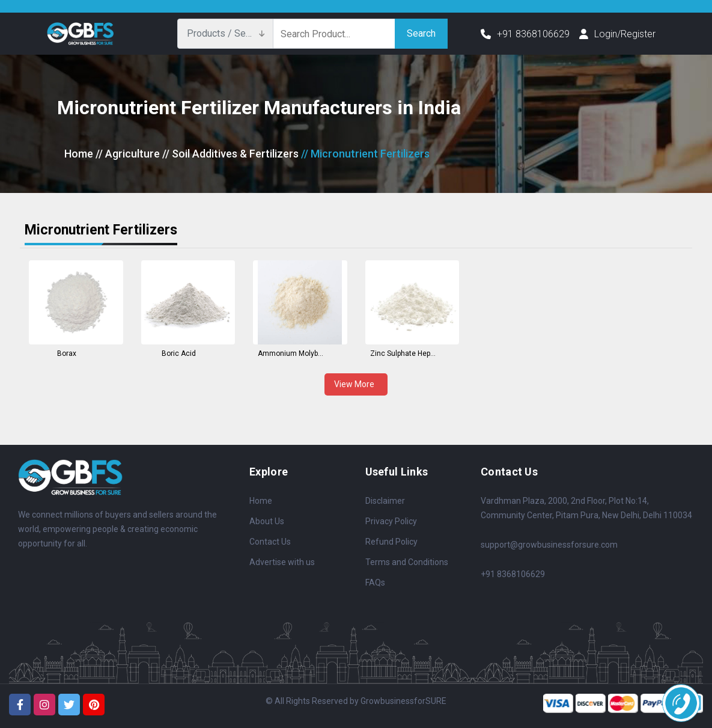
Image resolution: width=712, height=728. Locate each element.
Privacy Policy (391, 521)
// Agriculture (128, 154)
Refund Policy (391, 542)
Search (421, 33)
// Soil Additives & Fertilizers (230, 154)
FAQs (375, 583)
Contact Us (270, 542)
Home (79, 154)
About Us (267, 521)
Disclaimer (385, 501)
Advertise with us (282, 562)
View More (356, 384)
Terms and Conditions (407, 562)
